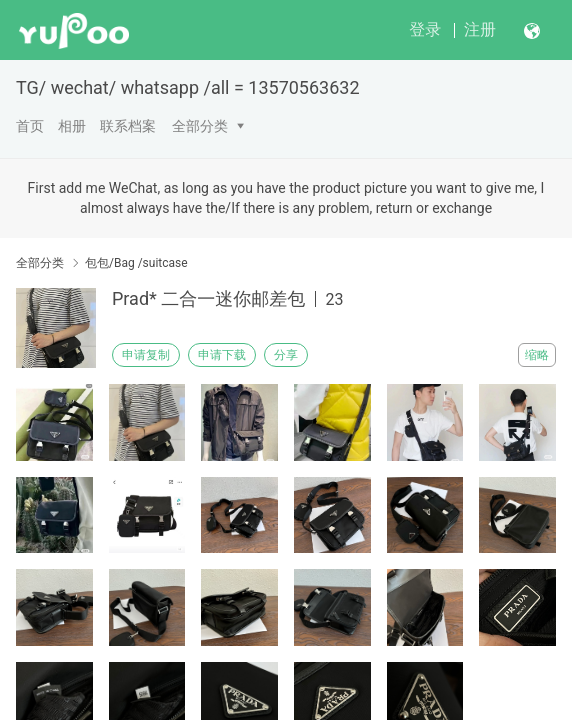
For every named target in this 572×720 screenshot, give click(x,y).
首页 (30, 126)
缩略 (537, 355)
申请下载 (222, 355)
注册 (480, 29)
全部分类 (200, 126)
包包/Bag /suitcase (136, 263)
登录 (425, 29)
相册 (72, 126)
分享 (286, 355)
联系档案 (128, 126)
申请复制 (146, 355)
